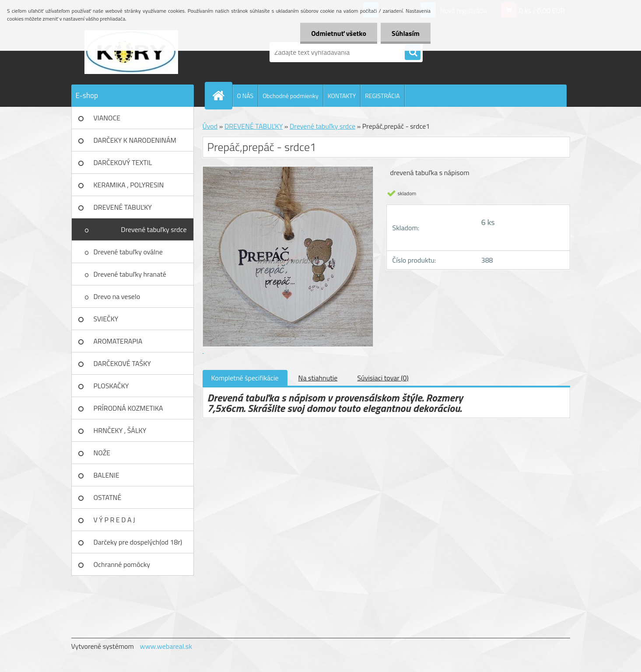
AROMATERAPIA (118, 341)
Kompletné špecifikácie (245, 378)
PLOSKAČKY (111, 386)
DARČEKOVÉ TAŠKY (122, 363)
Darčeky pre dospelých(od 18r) (138, 542)
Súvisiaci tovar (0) (383, 378)
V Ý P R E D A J (114, 520)
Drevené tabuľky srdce (154, 229)
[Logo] (131, 52)
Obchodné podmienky (291, 96)
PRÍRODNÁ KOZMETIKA (128, 408)
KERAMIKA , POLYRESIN (129, 185)
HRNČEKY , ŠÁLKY (120, 430)
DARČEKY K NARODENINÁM (135, 140)
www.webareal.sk (166, 646)
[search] (413, 53)
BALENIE (107, 475)
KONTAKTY (342, 96)
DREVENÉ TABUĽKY (123, 207)
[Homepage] (222, 95)
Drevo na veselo (117, 296)
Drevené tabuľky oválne (128, 252)
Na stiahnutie (318, 378)
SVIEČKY (106, 319)
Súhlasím (406, 33)
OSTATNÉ (108, 497)
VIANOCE (107, 118)
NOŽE (102, 453)
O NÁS (245, 96)
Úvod (210, 126)
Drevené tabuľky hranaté (130, 274)
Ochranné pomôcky (122, 564)
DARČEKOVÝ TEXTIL (123, 162)
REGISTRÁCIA (382, 96)
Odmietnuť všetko (339, 33)
